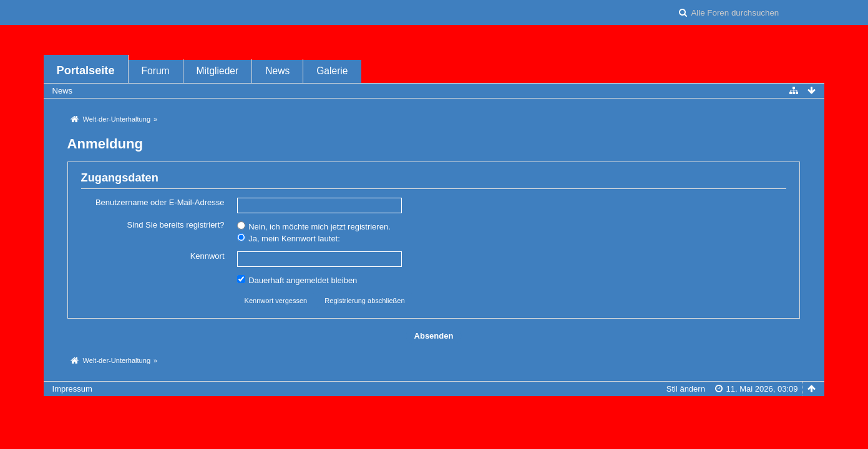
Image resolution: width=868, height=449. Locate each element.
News (277, 71)
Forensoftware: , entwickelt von (434, 409)
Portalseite (86, 70)
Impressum (72, 389)
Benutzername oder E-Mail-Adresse (160, 202)
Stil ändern (686, 389)
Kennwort (207, 256)
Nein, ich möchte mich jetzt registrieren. (314, 226)
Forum (156, 71)
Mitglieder (218, 71)
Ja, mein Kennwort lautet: (289, 238)
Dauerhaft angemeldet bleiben (297, 280)
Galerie (332, 71)
